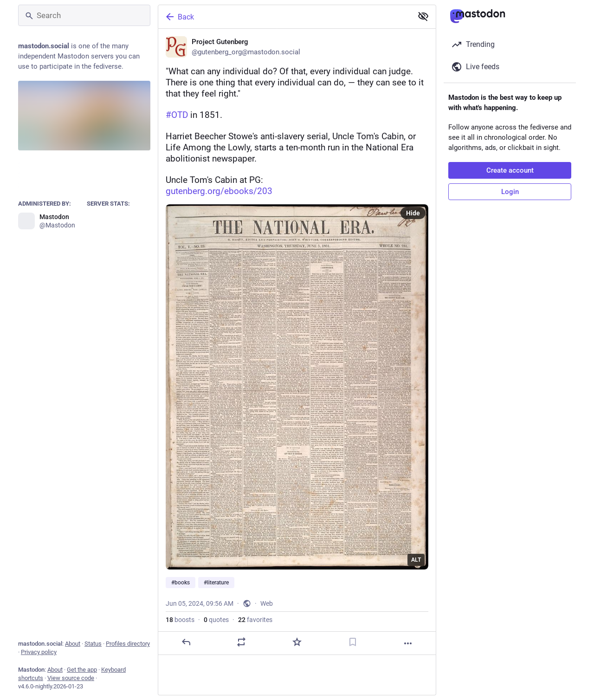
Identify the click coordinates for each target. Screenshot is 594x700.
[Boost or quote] (241, 642)
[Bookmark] (353, 642)
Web (267, 603)
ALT (416, 560)
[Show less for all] (423, 16)
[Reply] (186, 642)
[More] (408, 643)
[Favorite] (297, 642)
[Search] (84, 15)
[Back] (284, 17)
